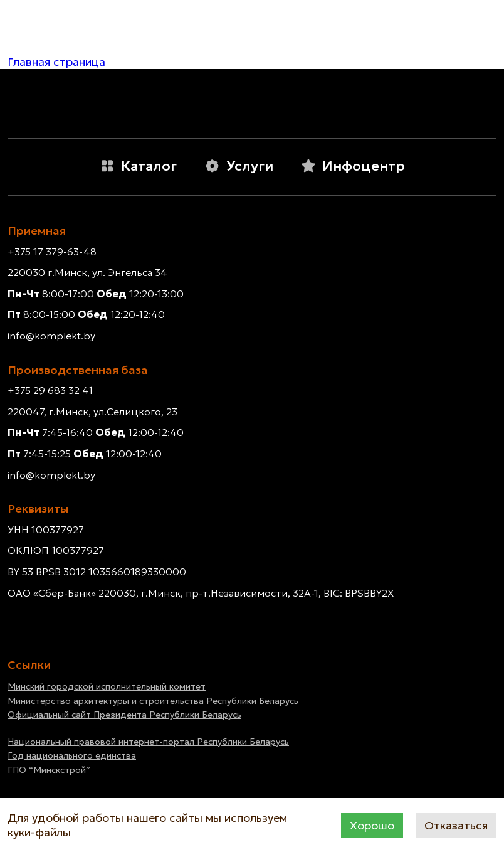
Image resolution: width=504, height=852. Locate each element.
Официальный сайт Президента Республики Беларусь (124, 715)
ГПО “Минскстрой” (49, 770)
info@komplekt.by (51, 336)
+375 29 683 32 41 (50, 390)
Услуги (239, 166)
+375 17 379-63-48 (52, 252)
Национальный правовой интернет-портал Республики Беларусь (148, 742)
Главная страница (56, 62)
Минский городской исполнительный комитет (107, 686)
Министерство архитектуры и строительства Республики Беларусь (153, 701)
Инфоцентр (353, 166)
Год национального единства (72, 755)
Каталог (138, 166)
